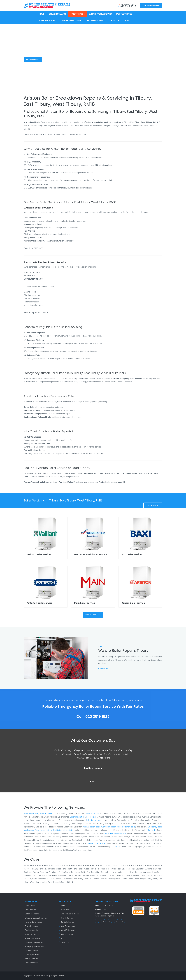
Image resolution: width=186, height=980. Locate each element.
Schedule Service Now (151, 6)
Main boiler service (32, 934)
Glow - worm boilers (43, 830)
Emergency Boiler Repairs (100, 14)
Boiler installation (31, 814)
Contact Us (114, 21)
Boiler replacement (48, 814)
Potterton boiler (129, 827)
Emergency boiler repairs (116, 833)
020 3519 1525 (98, 717)
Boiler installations (78, 817)
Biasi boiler (57, 830)
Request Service (33, 59)
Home (42, 14)
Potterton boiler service (33, 922)
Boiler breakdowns (94, 820)
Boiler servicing (92, 814)
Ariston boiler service (33, 938)
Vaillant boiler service (33, 914)
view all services (93, 615)
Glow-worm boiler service (34, 942)
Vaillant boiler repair (92, 827)
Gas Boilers (115, 847)
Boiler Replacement (48, 21)
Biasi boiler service (32, 930)
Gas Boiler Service (124, 14)
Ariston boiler (68, 830)
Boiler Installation (58, 14)
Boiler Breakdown (95, 21)
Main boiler (152, 830)
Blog (127, 21)
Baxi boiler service (32, 926)
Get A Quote (153, 500)
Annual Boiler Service (71, 21)
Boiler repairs (92, 817)
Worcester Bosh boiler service (36, 918)
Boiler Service (77, 14)
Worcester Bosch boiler (111, 827)
